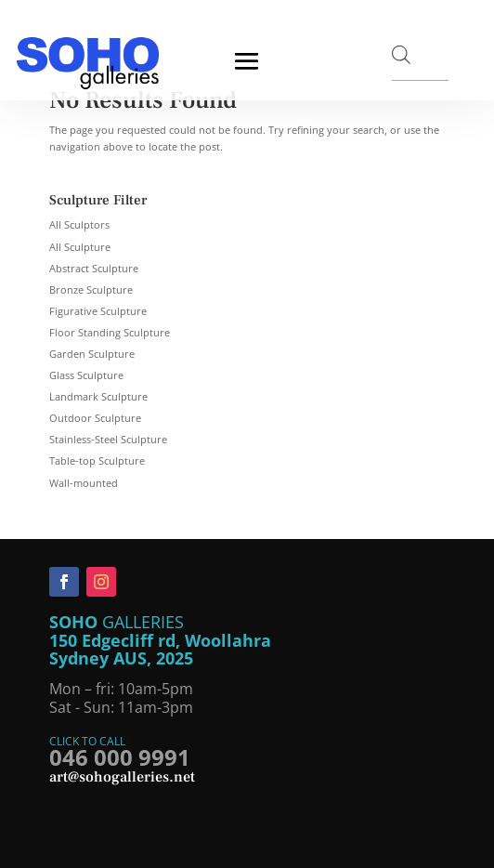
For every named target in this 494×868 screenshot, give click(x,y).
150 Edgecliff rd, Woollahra (160, 640)
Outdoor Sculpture (95, 418)
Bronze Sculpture (91, 289)
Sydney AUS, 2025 (121, 658)
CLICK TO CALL (87, 741)
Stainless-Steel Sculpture (108, 439)
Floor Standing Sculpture (110, 332)
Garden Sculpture (92, 354)
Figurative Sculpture (98, 311)
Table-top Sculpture (97, 460)
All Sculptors (79, 224)
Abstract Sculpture (94, 268)
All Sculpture (80, 247)
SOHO (76, 622)
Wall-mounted (84, 483)
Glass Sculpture (86, 375)
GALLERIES (143, 622)
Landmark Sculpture (98, 396)
